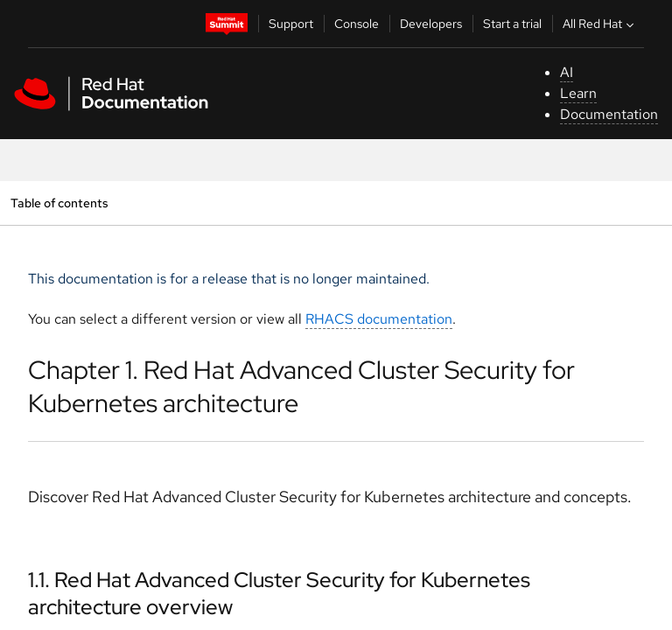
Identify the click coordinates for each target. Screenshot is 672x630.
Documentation (609, 114)
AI (567, 72)
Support (291, 24)
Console (357, 24)
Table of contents (59, 203)
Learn (578, 93)
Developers (431, 24)
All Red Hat (600, 24)
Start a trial (512, 24)
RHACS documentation (379, 319)
